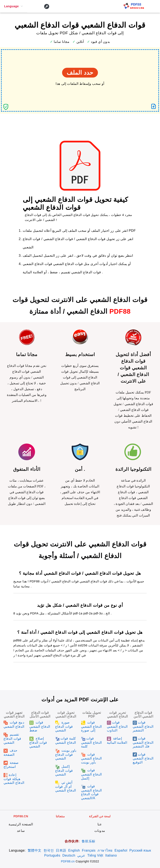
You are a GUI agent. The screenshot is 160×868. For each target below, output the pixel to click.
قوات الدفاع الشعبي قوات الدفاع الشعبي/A (91, 792)
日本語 (61, 850)
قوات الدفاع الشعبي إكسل (91, 774)
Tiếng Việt (95, 855)
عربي (81, 855)
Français (89, 850)
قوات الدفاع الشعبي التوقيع (143, 758)
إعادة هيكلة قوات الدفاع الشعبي (14, 779)
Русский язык (140, 850)
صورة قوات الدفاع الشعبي (64, 726)
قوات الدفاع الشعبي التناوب (117, 726)
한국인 (49, 850)
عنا (100, 824)
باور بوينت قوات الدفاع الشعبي (66, 754)
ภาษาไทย (105, 850)
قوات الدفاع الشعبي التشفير (143, 726)
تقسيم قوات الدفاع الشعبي (12, 738)
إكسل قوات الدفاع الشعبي (64, 770)
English (74, 850)
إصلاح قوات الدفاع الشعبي (38, 742)
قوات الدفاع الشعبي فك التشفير (143, 742)
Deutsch (69, 855)
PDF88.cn (68, 861)
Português (52, 855)
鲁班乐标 (89, 841)
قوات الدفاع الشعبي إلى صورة (91, 726)
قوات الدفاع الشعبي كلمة (91, 742)
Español (121, 850)
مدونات (100, 831)
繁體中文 (35, 850)
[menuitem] (14, 6)
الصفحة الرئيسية (21, 824)
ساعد (21, 831)
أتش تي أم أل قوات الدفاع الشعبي (66, 786)
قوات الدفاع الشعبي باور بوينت (91, 758)
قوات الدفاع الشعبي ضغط (40, 726)
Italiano (111, 855)
